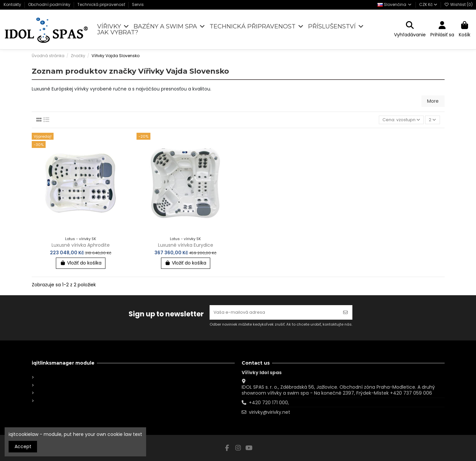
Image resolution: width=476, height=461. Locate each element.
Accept (23, 446)
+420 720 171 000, (269, 403)
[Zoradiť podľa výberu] (399, 120)
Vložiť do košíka (81, 264)
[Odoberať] (345, 312)
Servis (138, 4)
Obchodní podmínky (50, 4)
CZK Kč (428, 4)
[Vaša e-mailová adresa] (274, 312)
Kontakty (13, 4)
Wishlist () (458, 4)
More (433, 101)
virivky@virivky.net (270, 412)
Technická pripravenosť (102, 4)
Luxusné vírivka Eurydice (186, 246)
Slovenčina (395, 4)
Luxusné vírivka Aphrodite (81, 246)
